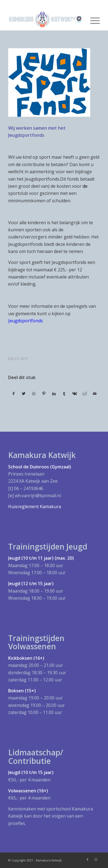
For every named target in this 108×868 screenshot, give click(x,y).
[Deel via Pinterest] (44, 394)
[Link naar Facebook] (87, 860)
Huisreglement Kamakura (35, 506)
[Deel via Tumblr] (64, 394)
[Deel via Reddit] (84, 394)
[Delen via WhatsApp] (34, 394)
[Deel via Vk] (74, 394)
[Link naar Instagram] (96, 860)
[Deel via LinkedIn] (54, 394)
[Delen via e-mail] (95, 394)
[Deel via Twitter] (24, 394)
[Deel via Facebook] (14, 394)
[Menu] (92, 19)
